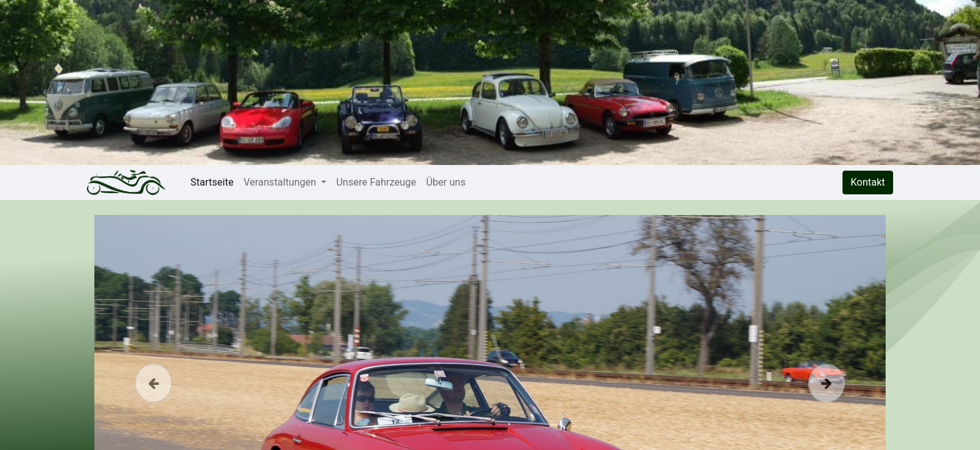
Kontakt (868, 182)
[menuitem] (212, 182)
